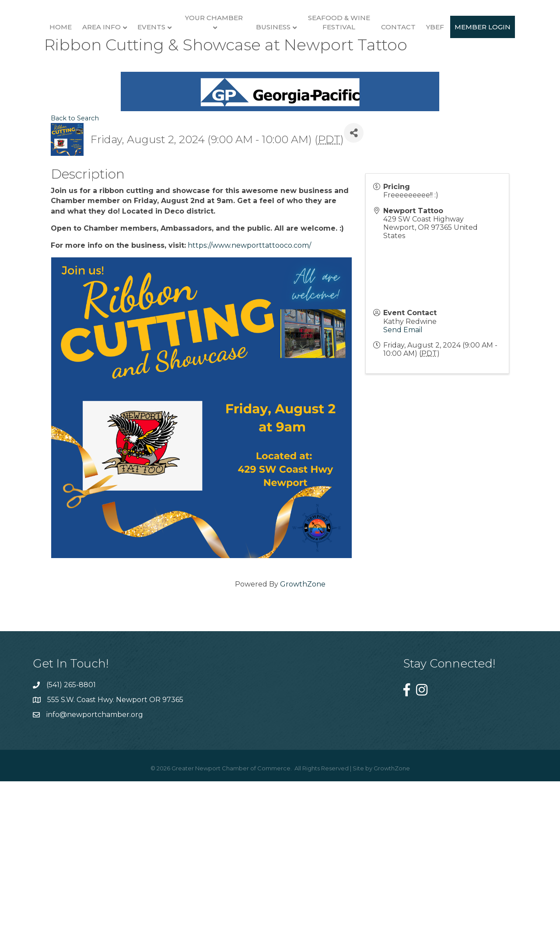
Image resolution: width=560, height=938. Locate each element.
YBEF (247, 143)
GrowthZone (303, 745)
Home (43, 69)
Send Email (403, 491)
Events (133, 69)
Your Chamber (196, 60)
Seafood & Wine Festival (452, 64)
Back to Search (75, 280)
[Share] (354, 294)
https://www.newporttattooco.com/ (249, 406)
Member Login (294, 143)
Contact (511, 69)
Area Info (84, 69)
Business (386, 69)
